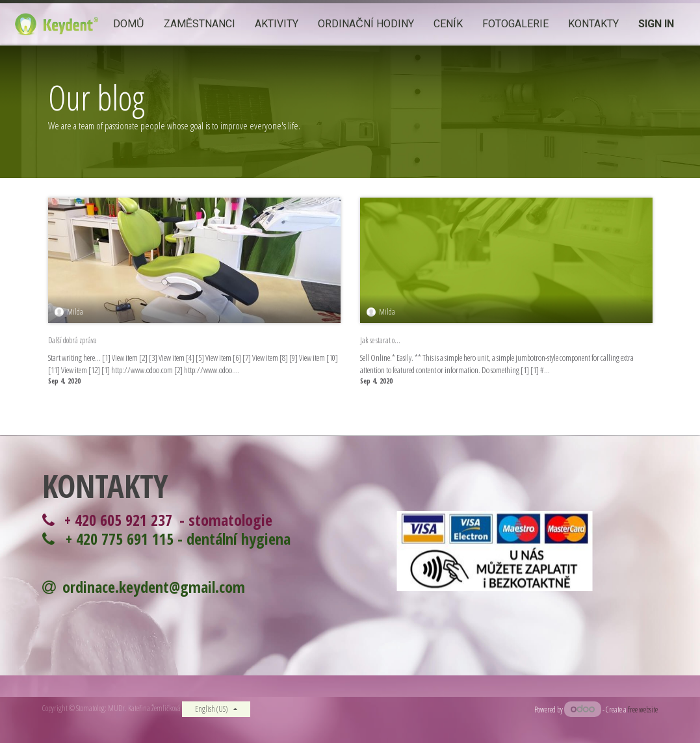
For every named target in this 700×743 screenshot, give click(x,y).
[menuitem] (129, 24)
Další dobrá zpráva (72, 341)
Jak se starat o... (380, 341)
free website (643, 710)
